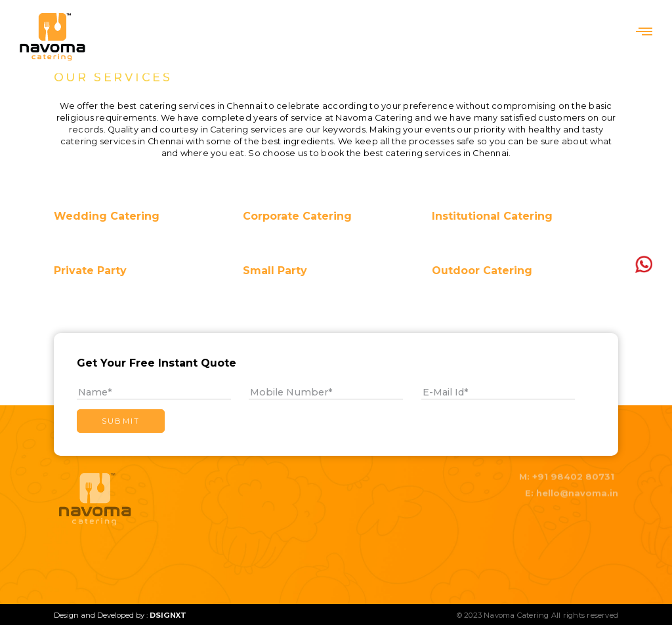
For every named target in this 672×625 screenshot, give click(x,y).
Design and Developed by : (120, 615)
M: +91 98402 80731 (567, 471)
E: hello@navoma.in (572, 487)
